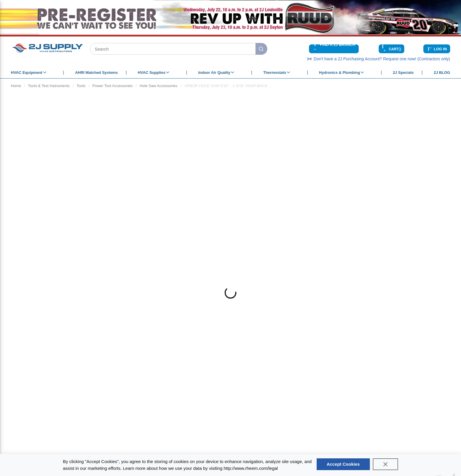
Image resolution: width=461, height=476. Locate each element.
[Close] (385, 464)
